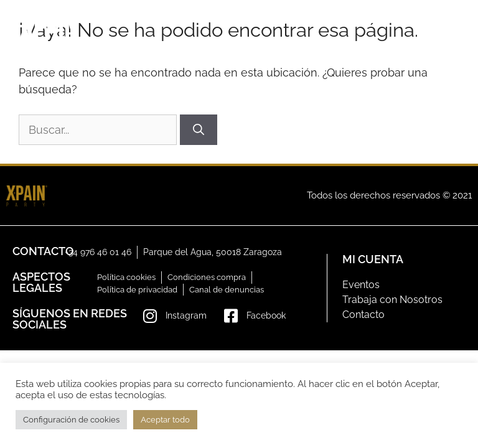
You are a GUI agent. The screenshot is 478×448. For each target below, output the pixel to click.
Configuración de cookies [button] (71, 420)
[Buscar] (199, 130)
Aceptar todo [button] (165, 420)
